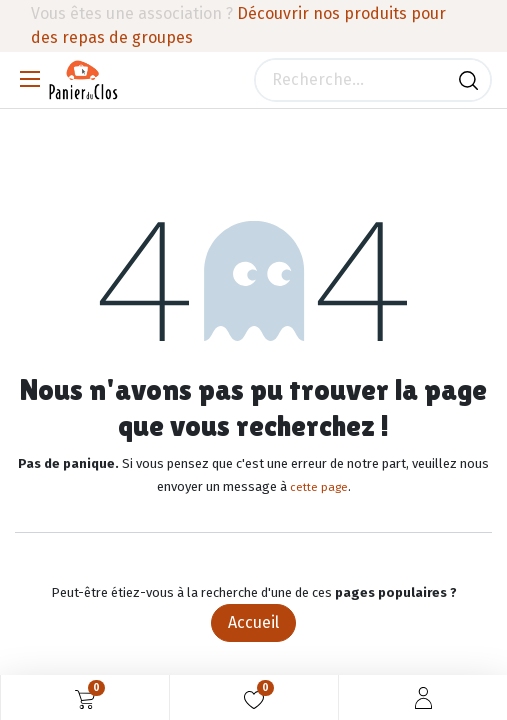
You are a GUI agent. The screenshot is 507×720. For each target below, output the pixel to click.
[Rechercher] (468, 80)
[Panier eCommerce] (85, 698)
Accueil (253, 622)
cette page (319, 487)
